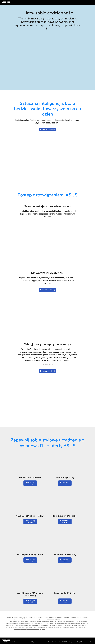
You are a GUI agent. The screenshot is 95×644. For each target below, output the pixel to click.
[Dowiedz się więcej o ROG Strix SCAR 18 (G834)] (65, 522)
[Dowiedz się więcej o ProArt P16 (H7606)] (65, 483)
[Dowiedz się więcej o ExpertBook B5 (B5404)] (65, 560)
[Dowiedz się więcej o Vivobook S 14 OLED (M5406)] (30, 522)
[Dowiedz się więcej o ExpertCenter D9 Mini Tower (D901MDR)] (30, 601)
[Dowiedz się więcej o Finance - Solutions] (48, 290)
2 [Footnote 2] (53, 364)
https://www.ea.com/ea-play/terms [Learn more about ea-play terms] (36, 629)
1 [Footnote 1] (60, 122)
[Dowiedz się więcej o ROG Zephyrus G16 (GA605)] (30, 560)
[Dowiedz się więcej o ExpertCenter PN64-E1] (65, 601)
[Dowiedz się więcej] (48, 371)
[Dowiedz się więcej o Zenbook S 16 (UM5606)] (30, 483)
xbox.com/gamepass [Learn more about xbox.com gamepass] (20, 629)
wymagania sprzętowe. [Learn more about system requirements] (54, 619)
